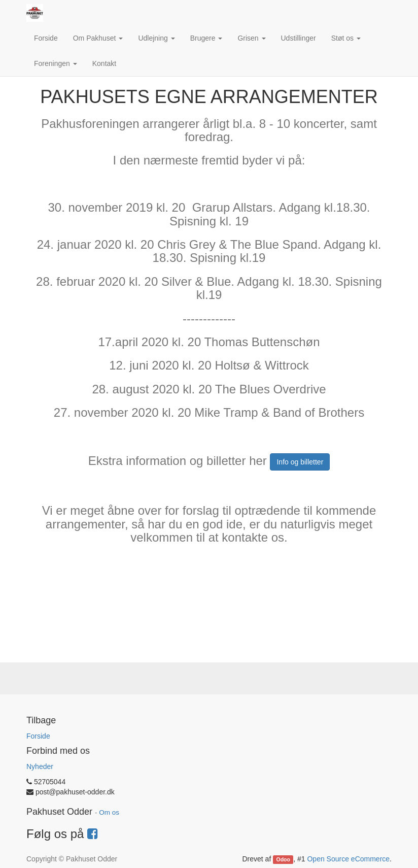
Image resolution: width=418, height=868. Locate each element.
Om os (109, 812)
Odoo (283, 859)
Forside (38, 736)
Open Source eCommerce (348, 859)
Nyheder (40, 766)
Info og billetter (300, 462)
